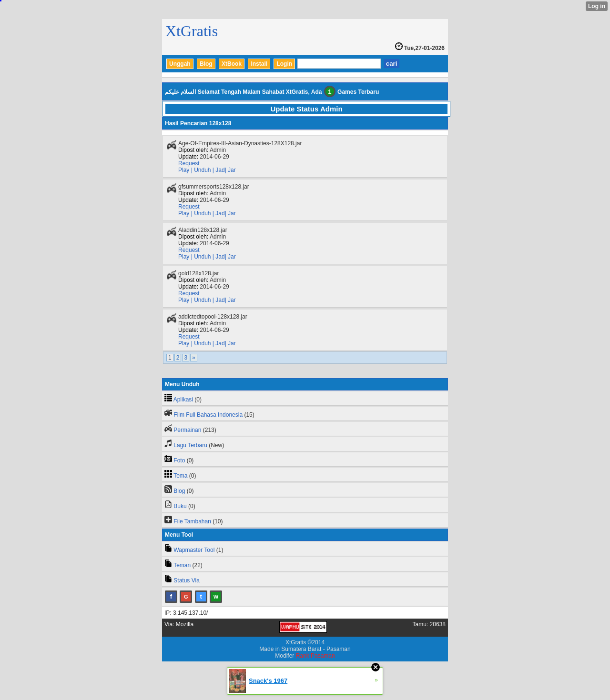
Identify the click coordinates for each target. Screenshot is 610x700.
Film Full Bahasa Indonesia (208, 415)
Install (259, 64)
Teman (182, 565)
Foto (179, 460)
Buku (180, 506)
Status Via (186, 580)
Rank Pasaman (315, 656)
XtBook (232, 64)
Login (284, 64)
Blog (206, 64)
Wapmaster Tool (194, 550)
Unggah (180, 64)
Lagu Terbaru (190, 445)
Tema (180, 476)
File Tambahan (192, 521)
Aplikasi (183, 400)
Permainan (187, 430)
